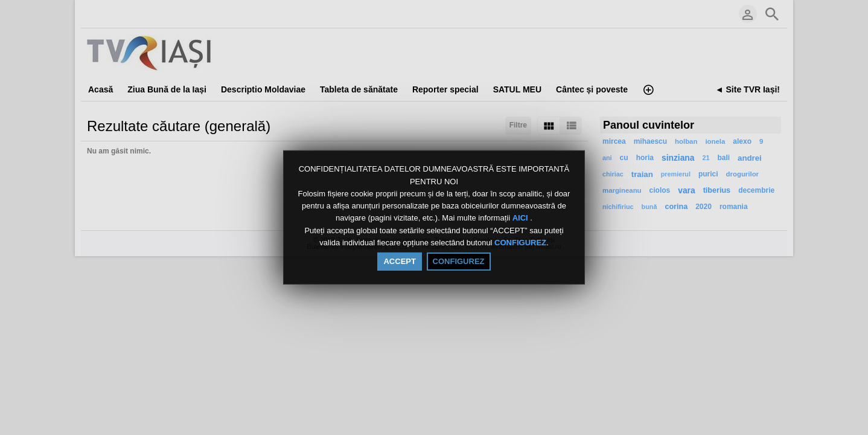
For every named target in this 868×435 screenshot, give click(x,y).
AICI (522, 218)
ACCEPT (399, 261)
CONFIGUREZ (520, 243)
